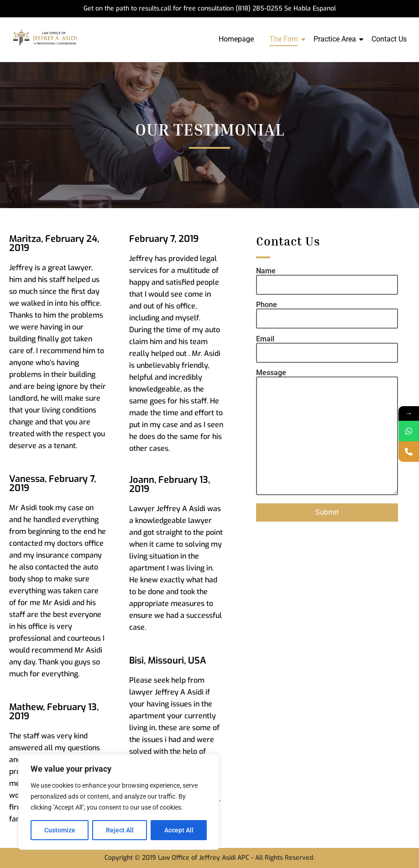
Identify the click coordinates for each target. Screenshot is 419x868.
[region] (119, 802)
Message (327, 433)
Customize (60, 830)
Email (327, 346)
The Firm (285, 39)
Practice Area (336, 39)
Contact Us (389, 39)
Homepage (236, 39)
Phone (327, 312)
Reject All (120, 830)
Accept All (179, 830)
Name (327, 278)
